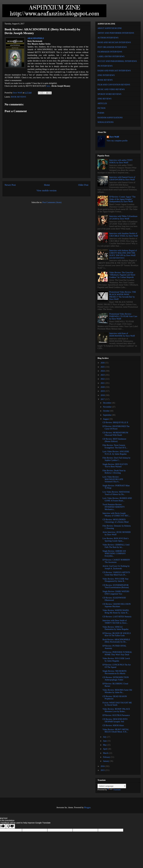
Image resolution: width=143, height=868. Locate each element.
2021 (103, 383)
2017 (103, 399)
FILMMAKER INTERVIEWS (110, 52)
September (107, 415)
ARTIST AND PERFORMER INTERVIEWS (116, 33)
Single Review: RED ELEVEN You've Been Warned (115, 466)
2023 (103, 375)
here (48, 86)
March (106, 753)
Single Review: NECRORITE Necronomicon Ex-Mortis (115, 672)
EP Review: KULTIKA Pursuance (116, 715)
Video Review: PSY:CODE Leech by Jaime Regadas (116, 660)
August (106, 419)
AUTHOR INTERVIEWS (108, 38)
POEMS (101, 113)
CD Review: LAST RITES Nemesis (117, 617)
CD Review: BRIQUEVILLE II (115, 422)
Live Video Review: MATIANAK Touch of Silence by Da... (116, 493)
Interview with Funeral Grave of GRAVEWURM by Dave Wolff (122, 178)
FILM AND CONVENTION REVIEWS (114, 85)
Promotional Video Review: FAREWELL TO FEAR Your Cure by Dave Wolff (123, 316)
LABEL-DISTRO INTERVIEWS (111, 56)
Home (47, 185)
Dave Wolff (114, 137)
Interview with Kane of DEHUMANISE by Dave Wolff (122, 335)
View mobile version (46, 191)
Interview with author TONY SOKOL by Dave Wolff (121, 161)
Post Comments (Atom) (52, 202)
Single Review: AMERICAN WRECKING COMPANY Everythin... (114, 553)
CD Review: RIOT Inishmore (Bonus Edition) (114, 440)
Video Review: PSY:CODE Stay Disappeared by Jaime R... (116, 580)
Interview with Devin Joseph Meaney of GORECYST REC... (116, 514)
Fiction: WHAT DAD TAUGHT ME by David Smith (117, 704)
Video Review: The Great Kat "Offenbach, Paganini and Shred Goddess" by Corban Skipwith (122, 275)
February (107, 757)
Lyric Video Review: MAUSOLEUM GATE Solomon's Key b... (113, 479)
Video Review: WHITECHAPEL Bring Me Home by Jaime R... (116, 612)
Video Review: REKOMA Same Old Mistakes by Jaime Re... (117, 691)
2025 (103, 367)
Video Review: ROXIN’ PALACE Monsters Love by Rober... (116, 710)
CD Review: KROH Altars (113, 725)
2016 (103, 766)
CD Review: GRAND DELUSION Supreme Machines (117, 605)
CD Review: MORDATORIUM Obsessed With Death (115, 434)
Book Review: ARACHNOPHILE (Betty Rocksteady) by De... (116, 641)
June (105, 741)
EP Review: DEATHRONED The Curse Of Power (116, 428)
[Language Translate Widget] (112, 786)
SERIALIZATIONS (106, 122)
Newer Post (10, 185)
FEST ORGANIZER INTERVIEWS (112, 47)
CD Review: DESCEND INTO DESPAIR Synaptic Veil (115, 720)
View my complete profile (117, 141)
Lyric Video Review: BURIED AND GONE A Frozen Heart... (117, 499)
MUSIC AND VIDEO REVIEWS (111, 89)
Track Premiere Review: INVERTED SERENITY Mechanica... (114, 507)
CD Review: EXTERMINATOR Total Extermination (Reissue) (116, 586)
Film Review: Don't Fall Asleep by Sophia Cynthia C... (116, 459)
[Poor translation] (10, 826)
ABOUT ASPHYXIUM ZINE (110, 28)
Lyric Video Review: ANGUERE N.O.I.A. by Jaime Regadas (116, 453)
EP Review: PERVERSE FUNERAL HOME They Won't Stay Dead (117, 653)
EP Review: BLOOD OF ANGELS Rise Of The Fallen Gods (117, 634)
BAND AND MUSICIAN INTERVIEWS (114, 42)
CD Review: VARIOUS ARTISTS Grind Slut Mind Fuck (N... (116, 574)
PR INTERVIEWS (105, 66)
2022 (103, 379)
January (106, 761)
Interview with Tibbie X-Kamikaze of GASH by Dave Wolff (123, 218)
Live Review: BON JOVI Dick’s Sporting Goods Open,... (116, 540)
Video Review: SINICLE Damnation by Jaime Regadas (116, 628)
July (105, 737)
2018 (103, 395)
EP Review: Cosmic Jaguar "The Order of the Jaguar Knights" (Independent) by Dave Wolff (122, 199)
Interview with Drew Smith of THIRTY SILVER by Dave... (115, 622)
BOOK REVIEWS (19, 97)
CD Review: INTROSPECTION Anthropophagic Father (116, 679)
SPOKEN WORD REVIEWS (109, 94)
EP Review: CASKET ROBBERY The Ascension (116, 561)
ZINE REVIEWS (105, 99)
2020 (103, 387)
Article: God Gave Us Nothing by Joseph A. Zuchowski (116, 567)
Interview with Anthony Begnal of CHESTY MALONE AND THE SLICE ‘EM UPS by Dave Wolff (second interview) (123, 254)
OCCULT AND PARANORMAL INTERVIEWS (117, 61)
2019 (103, 391)
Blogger (87, 808)
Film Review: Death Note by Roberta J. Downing (114, 472)
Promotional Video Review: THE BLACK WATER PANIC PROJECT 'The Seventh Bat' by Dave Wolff (123, 296)
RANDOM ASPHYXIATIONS (110, 118)
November (107, 407)
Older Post (83, 185)
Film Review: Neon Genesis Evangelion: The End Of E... (115, 446)
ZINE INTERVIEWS (106, 75)
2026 (103, 363)
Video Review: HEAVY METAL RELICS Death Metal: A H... (116, 731)
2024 (103, 371)
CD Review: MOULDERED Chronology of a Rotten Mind (115, 521)
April (105, 749)
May (105, 745)
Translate (114, 790)
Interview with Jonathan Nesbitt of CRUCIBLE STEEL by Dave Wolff (124, 235)
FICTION (101, 108)
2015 (103, 770)
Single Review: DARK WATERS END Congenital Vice (116, 593)
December (107, 403)
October (106, 411)
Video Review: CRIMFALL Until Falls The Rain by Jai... (116, 546)
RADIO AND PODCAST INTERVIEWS (114, 71)
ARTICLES (102, 103)
